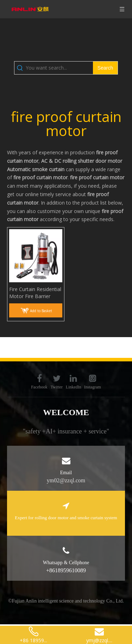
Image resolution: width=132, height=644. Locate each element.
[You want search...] (59, 68)
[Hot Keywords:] (105, 68)
